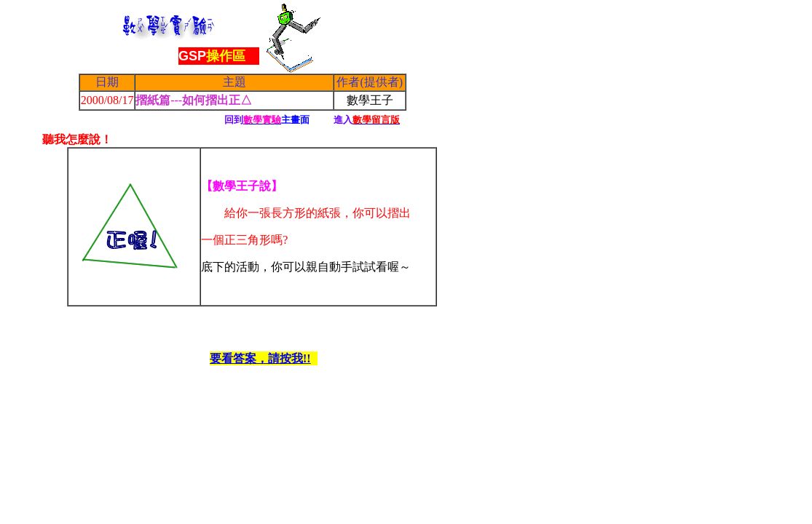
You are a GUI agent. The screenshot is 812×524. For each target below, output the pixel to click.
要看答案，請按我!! (260, 358)
